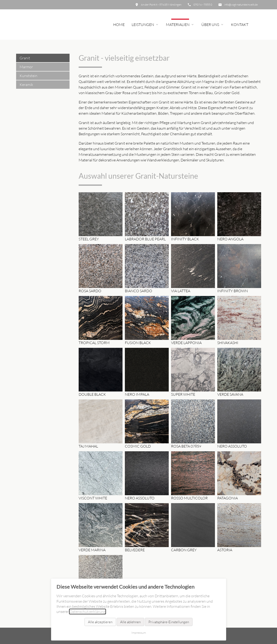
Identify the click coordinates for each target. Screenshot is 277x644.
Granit (25, 58)
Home (119, 25)
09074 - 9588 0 (203, 5)
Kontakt (240, 25)
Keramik (26, 85)
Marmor (26, 67)
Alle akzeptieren (100, 622)
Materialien (178, 25)
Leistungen (143, 25)
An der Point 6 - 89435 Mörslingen (161, 5)
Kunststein (28, 76)
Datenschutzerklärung (88, 612)
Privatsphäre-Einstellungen (169, 622)
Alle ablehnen (130, 622)
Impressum (139, 633)
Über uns (210, 25)
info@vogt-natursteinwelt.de (241, 5)
